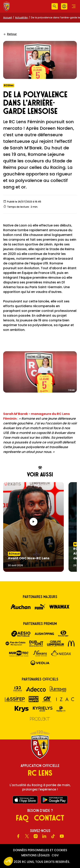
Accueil (8, 18)
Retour (10, 34)
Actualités (21, 18)
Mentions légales (36, 855)
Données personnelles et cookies (40, 850)
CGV (55, 855)
